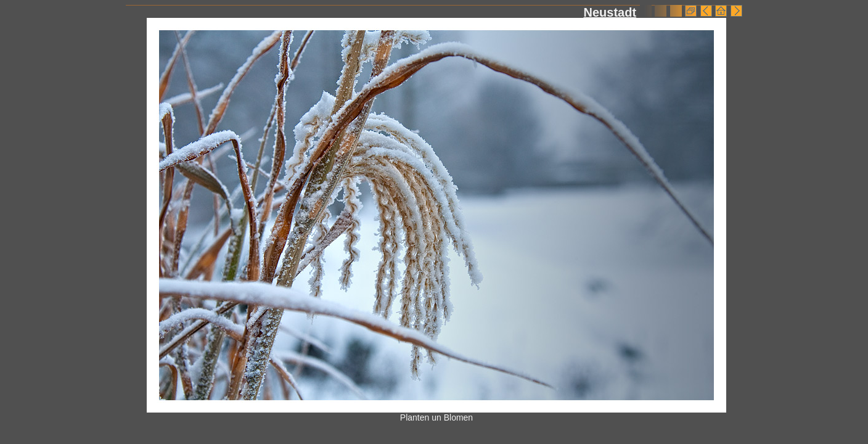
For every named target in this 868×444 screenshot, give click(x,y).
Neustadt (610, 12)
